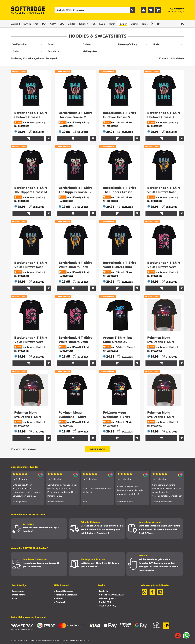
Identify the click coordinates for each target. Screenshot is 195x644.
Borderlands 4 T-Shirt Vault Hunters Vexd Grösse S (31, 342)
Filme (145, 24)
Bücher (135, 24)
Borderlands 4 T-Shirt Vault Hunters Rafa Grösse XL (119, 267)
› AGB (14, 598)
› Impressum (17, 591)
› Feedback (60, 602)
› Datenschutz (18, 595)
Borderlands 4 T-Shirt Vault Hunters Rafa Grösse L (164, 192)
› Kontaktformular (64, 591)
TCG (93, 24)
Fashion (123, 24)
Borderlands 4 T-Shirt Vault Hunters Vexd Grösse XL (75, 342)
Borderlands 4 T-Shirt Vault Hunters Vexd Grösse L (164, 267)
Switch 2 (15, 24)
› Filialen (59, 598)
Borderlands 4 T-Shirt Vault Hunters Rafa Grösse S (75, 267)
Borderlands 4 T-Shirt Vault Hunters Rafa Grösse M (31, 267)
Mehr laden (97, 449)
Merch (112, 24)
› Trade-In (103, 591)
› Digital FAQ (104, 602)
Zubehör (83, 24)
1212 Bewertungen (175, 11)
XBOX (53, 24)
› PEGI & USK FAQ (107, 606)
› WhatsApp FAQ (106, 598)
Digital (71, 24)
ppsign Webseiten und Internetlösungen (73, 640)
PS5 (36, 24)
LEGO (102, 24)
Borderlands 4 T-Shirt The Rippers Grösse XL (119, 192)
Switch (27, 24)
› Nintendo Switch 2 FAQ (111, 595)
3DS (62, 24)
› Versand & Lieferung (66, 595)
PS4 (44, 24)
